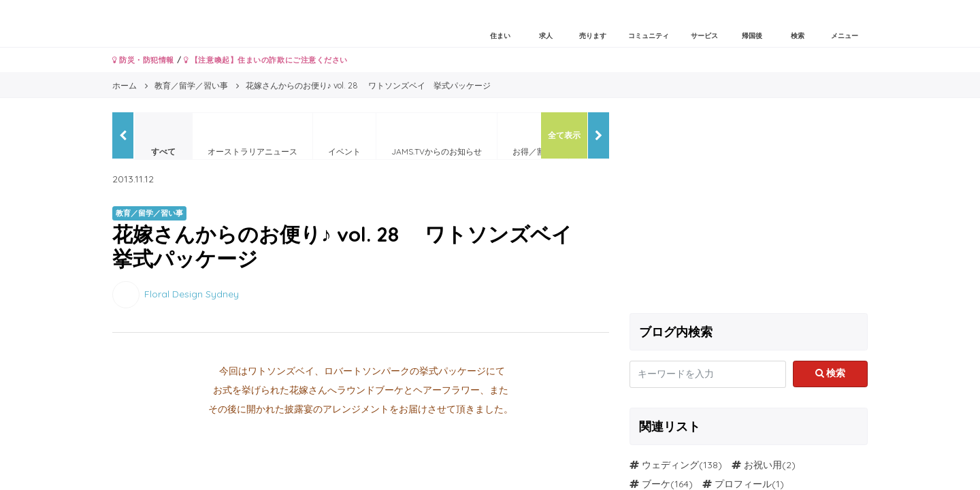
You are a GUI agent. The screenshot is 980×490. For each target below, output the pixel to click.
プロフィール (743, 484)
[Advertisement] (749, 208)
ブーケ (656, 484)
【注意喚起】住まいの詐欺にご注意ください (266, 60)
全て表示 (564, 135)
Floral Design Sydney (192, 293)
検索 (831, 373)
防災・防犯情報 (143, 60)
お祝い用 (763, 465)
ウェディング (670, 465)
